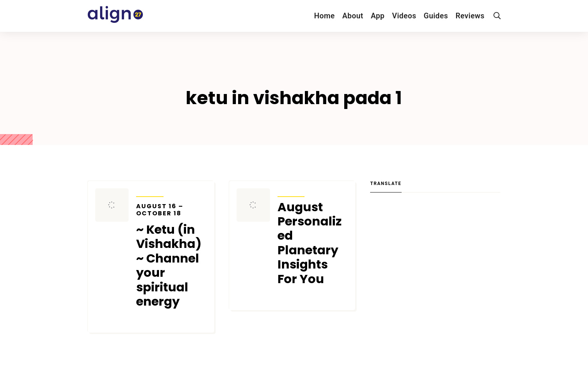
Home (324, 16)
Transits (150, 192)
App (378, 16)
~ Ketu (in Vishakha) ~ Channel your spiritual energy (171, 256)
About (353, 16)
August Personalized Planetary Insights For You (310, 243)
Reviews (470, 16)
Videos (404, 16)
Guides (436, 16)
